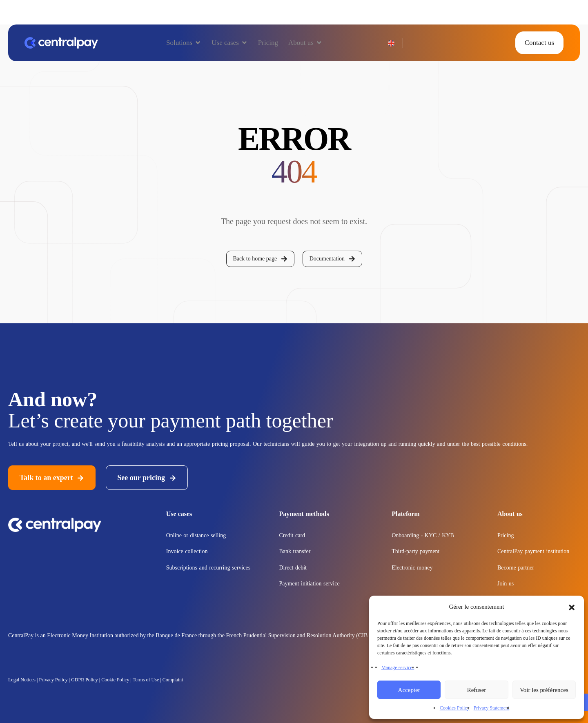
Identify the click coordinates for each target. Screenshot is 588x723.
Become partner (516, 568)
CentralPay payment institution (533, 551)
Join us (506, 584)
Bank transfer (295, 551)
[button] (572, 607)
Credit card (292, 535)
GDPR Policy (85, 680)
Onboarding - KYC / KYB (423, 535)
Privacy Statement (492, 708)
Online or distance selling (196, 535)
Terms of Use (146, 680)
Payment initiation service (310, 584)
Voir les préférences (544, 690)
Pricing (506, 535)
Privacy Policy (53, 680)
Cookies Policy (455, 708)
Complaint (173, 680)
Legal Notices (22, 680)
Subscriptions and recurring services (208, 568)
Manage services (398, 667)
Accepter (409, 690)
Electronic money (412, 568)
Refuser (477, 690)
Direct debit (293, 568)
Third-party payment (415, 551)
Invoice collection (187, 551)
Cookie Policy (115, 680)
